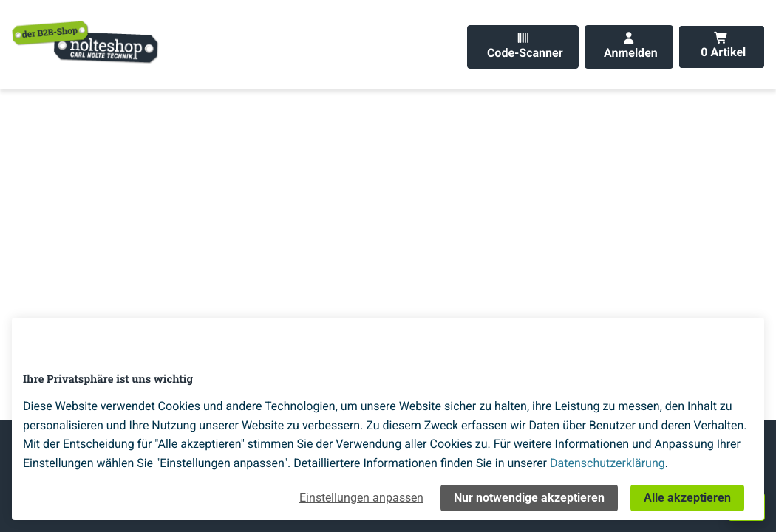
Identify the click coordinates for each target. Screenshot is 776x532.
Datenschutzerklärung (607, 463)
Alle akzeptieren (687, 498)
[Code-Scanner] (523, 47)
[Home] (86, 41)
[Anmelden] (629, 47)
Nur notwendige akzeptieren (529, 498)
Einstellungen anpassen (361, 498)
